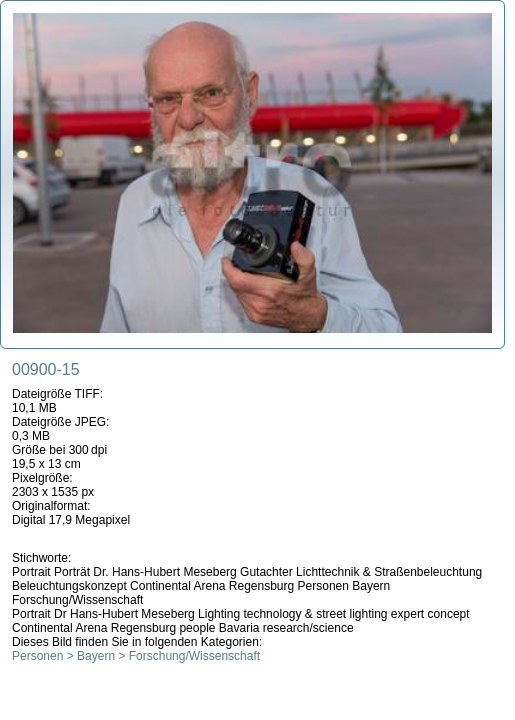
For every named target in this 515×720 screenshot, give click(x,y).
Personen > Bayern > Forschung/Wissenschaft (136, 656)
